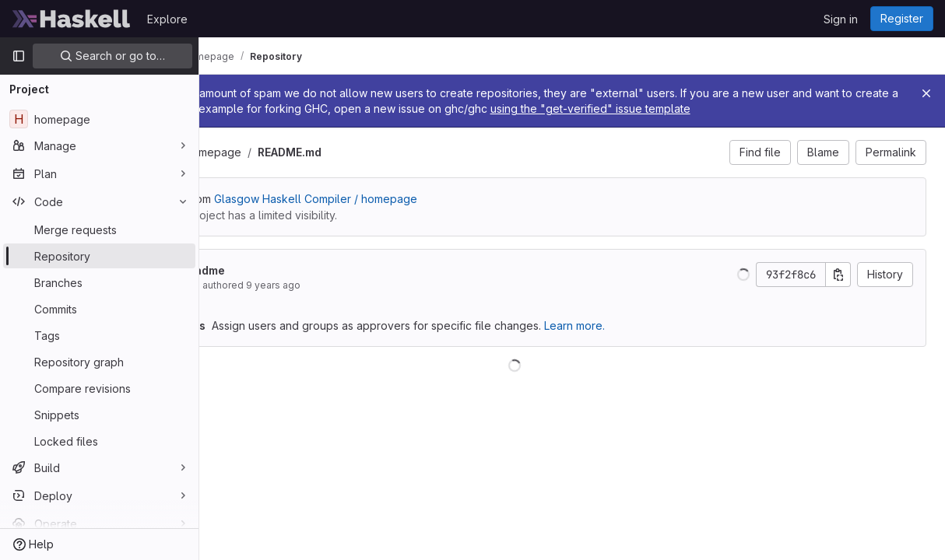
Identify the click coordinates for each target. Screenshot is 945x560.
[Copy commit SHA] (838, 290)
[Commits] (99, 309)
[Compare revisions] (99, 388)
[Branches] (99, 282)
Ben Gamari (288, 301)
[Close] (926, 93)
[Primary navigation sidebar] (19, 56)
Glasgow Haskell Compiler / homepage (430, 214)
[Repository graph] (99, 362)
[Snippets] (99, 415)
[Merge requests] (99, 229)
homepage (328, 168)
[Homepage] (72, 19)
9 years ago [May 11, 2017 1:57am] (388, 301)
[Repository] (99, 256)
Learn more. (689, 341)
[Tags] (99, 335)
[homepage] (99, 119)
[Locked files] (99, 441)
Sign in (841, 19)
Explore (167, 19)
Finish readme (301, 286)
